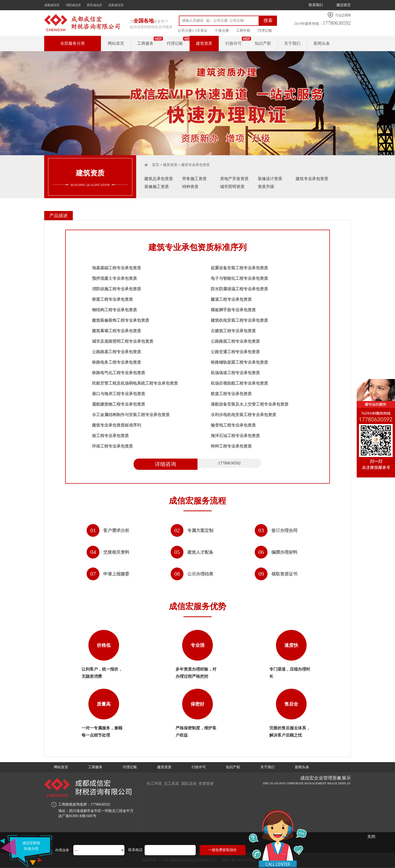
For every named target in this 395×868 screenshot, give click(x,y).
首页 (156, 165)
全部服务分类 (73, 43)
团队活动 (192, 783)
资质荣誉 (211, 783)
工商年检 (243, 31)
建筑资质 (204, 43)
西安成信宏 (95, 5)
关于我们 (292, 43)
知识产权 (263, 43)
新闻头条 (322, 43)
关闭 (371, 837)
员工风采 (173, 783)
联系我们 (316, 5)
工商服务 (145, 43)
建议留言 (344, 5)
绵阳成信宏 (73, 5)
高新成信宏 (116, 5)
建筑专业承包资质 (195, 165)
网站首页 (116, 43)
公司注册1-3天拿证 (193, 31)
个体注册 (222, 31)
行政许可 (234, 43)
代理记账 (265, 31)
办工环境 (155, 783)
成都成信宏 (52, 5)
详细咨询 (166, 464)
